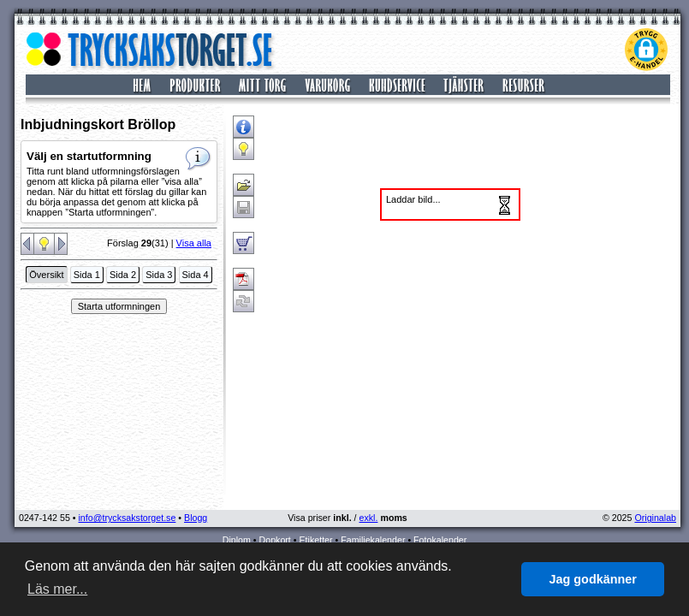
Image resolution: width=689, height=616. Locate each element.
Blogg (196, 518)
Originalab (655, 518)
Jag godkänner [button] (593, 579)
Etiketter (315, 540)
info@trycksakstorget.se (128, 518)
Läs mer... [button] (57, 589)
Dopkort (275, 540)
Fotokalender (440, 540)
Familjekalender (373, 540)
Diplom (237, 540)
